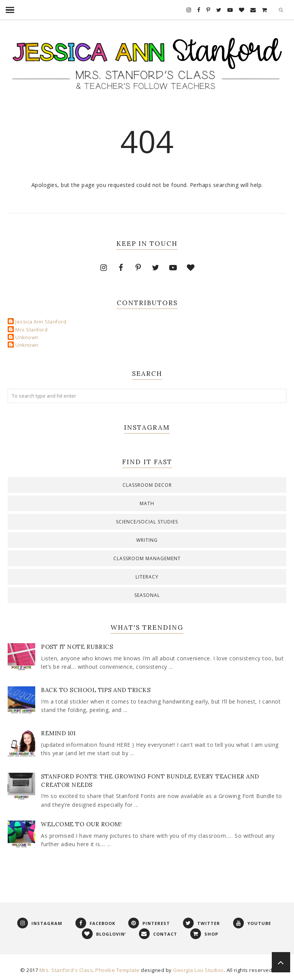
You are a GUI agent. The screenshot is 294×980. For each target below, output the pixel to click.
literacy (147, 577)
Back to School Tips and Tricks (96, 690)
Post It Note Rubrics (77, 647)
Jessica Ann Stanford (41, 322)
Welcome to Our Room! (81, 824)
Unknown (27, 337)
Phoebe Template (118, 970)
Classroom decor (147, 485)
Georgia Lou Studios (198, 970)
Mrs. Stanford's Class (66, 970)
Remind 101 (58, 733)
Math (147, 503)
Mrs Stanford (31, 330)
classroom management (147, 558)
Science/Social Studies (147, 522)
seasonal (147, 595)
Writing (147, 540)
